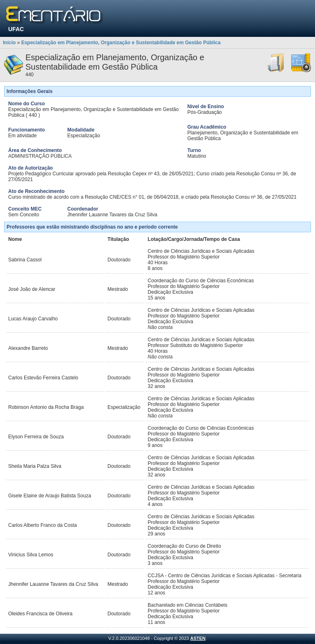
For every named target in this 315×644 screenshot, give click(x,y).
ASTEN (198, 638)
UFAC (16, 29)
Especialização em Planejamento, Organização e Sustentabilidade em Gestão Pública (121, 43)
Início (9, 43)
